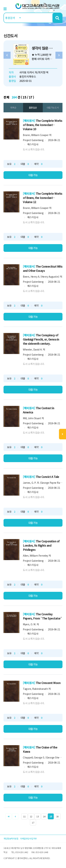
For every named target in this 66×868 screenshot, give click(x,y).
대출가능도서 (53, 108)
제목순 (13, 108)
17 (33, 823)
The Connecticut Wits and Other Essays (43, 268)
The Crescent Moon (48, 683)
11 (24, 816)
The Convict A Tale (47, 477)
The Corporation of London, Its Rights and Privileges (41, 545)
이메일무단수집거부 (28, 838)
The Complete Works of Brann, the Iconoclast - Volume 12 (43, 198)
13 (38, 816)
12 (31, 816)
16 (57, 816)
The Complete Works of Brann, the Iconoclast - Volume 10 (43, 125)
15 (51, 816)
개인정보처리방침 (11, 838)
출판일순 (33, 108)
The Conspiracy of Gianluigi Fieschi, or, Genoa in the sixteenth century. (41, 339)
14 (44, 816)
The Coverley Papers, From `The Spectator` (43, 616)
